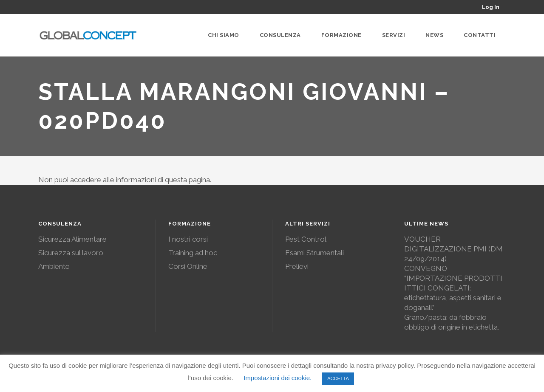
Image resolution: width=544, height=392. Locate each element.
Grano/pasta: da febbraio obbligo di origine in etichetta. (452, 322)
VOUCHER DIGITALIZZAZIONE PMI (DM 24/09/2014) (453, 249)
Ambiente (54, 266)
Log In (491, 7)
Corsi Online (188, 266)
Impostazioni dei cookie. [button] (278, 378)
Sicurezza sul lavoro (71, 253)
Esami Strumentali (314, 253)
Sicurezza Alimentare (72, 239)
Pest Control (306, 239)
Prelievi (297, 266)
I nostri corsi (188, 239)
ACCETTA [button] (338, 378)
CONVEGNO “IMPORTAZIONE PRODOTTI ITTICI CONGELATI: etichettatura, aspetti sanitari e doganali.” (453, 288)
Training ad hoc (193, 253)
